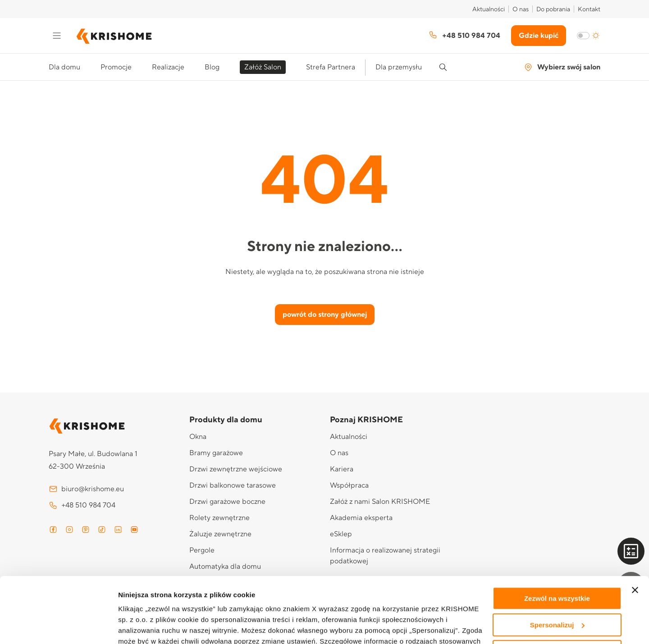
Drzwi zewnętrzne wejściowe (236, 469)
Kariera (342, 469)
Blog (212, 67)
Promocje (116, 67)
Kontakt (589, 9)
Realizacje (168, 67)
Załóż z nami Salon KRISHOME (380, 502)
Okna (198, 437)
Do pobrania (553, 9)
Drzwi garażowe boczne (227, 502)
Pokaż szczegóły (145, 626)
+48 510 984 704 (464, 35)
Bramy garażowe (216, 453)
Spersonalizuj (558, 564)
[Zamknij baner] (635, 529)
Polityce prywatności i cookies (368, 601)
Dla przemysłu (399, 67)
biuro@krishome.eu (86, 489)
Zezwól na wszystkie (557, 537)
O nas (521, 9)
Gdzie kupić (539, 36)
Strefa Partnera (331, 67)
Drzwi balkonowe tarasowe (233, 485)
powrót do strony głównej (325, 315)
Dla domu (64, 67)
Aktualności (489, 9)
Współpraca (349, 485)
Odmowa (557, 590)
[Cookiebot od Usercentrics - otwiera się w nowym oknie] (58, 626)
